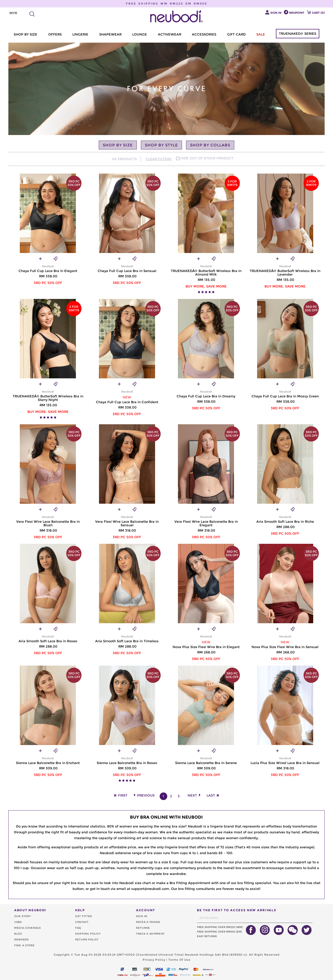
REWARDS (21, 940)
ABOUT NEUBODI (30, 910)
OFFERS (55, 34)
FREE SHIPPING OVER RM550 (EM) (219, 932)
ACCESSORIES (204, 34)
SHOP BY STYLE (161, 145)
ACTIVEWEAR (170, 34)
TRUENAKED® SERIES (298, 33)
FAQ (78, 928)
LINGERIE (80, 34)
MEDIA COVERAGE (28, 928)
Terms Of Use (179, 960)
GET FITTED (84, 916)
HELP (80, 910)
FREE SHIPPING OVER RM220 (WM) (220, 927)
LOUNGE (140, 34)
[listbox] (17, 13)
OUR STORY (22, 916)
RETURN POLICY (87, 940)
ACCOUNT (146, 910)
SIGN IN (142, 916)
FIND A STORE (24, 945)
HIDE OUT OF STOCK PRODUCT (207, 158)
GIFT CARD (236, 34)
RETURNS (143, 928)
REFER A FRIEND (148, 922)
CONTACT (82, 922)
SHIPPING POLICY (88, 934)
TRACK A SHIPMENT (150, 934)
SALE (261, 34)
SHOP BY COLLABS (210, 145)
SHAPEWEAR (110, 34)
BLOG (18, 934)
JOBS (18, 922)
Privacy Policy (154, 960)
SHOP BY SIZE (26, 34)
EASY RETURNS (207, 936)
